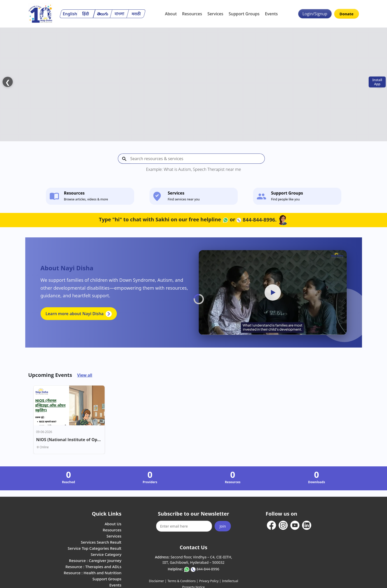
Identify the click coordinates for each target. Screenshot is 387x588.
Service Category (106, 531)
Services (215, 14)
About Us (113, 501)
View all (85, 352)
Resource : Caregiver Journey (95, 538)
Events (271, 14)
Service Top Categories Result (94, 525)
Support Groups (244, 14)
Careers (114, 568)
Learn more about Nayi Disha (79, 291)
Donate (347, 14)
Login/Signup (315, 14)
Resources (192, 14)
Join (223, 503)
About (171, 14)
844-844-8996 (208, 546)
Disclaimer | (158, 558)
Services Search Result (101, 519)
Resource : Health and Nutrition (93, 550)
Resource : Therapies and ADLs (93, 544)
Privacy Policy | (210, 558)
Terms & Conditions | (183, 558)
